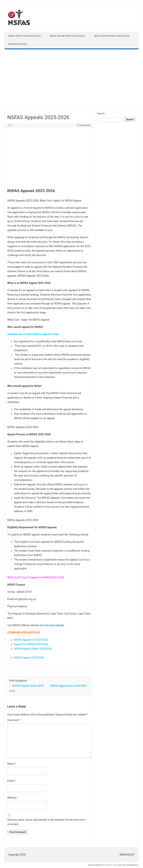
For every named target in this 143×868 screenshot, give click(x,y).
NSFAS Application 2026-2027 (25, 36)
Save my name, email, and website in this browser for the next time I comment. (46, 822)
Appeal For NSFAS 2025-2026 (31, 644)
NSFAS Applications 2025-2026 (70, 686)
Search (101, 113)
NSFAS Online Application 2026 (67, 36)
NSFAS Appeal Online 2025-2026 (33, 649)
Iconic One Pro (96, 865)
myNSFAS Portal (18, 44)
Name (12, 764)
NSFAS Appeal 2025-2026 (29, 658)
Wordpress (132, 865)
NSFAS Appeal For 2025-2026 (31, 640)
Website (12, 798)
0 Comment (84, 125)
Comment (14, 720)
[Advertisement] (71, 80)
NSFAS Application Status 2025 (112, 36)
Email (11, 781)
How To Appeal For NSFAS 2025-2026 (43, 577)
